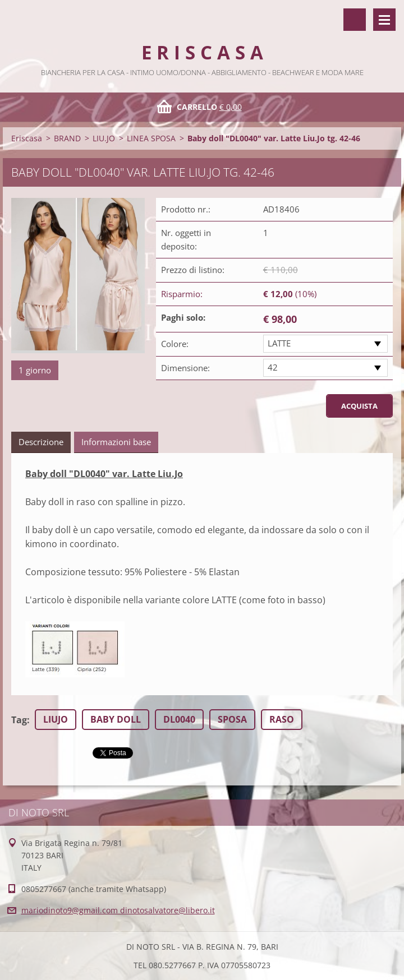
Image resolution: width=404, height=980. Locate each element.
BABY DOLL (116, 719)
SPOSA (232, 719)
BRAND (67, 138)
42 (273, 367)
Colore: (175, 344)
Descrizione (41, 442)
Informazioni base (116, 442)
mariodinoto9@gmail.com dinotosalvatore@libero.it (118, 910)
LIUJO (56, 719)
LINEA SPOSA (151, 138)
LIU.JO (104, 138)
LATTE (279, 343)
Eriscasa (27, 138)
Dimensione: (185, 368)
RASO (282, 719)
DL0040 (179, 719)
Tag (19, 720)
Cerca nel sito (355, 20)
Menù (384, 20)
